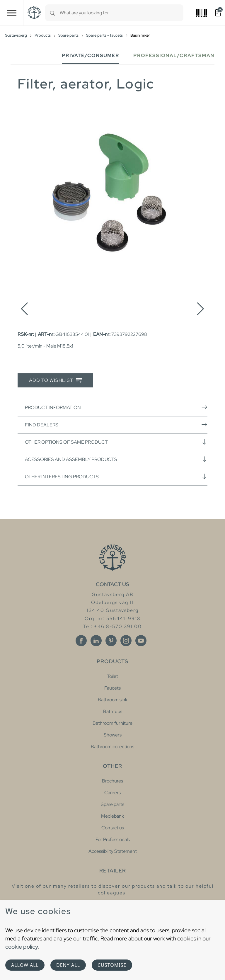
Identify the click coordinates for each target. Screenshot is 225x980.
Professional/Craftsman (174, 56)
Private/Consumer (91, 56)
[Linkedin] (96, 641)
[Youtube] (141, 641)
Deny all (68, 965)
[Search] (52, 13)
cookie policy (22, 947)
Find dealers (116, 425)
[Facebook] (81, 641)
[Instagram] (126, 641)
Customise (112, 965)
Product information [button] (116, 407)
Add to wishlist (56, 381)
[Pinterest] (111, 641)
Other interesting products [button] (116, 477)
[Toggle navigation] (12, 13)
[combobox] (122, 13)
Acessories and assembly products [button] (116, 459)
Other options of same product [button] (116, 442)
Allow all (25, 965)
